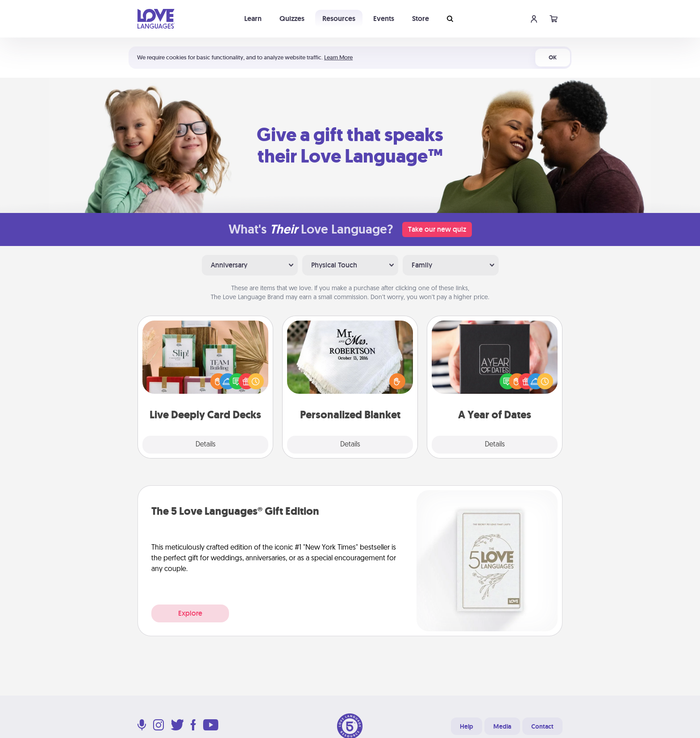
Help (467, 726)
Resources (339, 19)
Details (206, 445)
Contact (542, 726)
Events (384, 19)
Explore (190, 613)
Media (502, 726)
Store (421, 19)
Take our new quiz (437, 229)
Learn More (338, 57)
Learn (253, 19)
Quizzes (292, 19)
